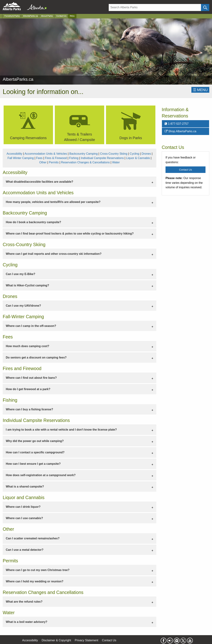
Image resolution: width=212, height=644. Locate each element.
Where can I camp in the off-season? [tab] (31, 326)
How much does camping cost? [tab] (27, 346)
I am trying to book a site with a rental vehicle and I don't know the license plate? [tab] (61, 430)
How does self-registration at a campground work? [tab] (41, 475)
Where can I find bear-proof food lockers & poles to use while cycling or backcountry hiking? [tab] (70, 234)
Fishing (74, 158)
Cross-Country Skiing (114, 154)
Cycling (134, 154)
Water (116, 162)
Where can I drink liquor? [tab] (23, 507)
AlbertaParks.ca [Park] (30, 16)
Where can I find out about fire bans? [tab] (31, 378)
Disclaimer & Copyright (56, 640)
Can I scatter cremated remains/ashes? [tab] (33, 538)
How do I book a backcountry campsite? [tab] (33, 222)
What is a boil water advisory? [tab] (26, 622)
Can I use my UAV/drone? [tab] (23, 306)
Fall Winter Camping (21, 158)
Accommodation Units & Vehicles (46, 154)
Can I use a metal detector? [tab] (25, 550)
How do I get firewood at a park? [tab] (28, 389)
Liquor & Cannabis (138, 158)
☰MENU (200, 90)
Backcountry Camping (83, 154)
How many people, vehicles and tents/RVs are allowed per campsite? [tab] (53, 202)
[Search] (155, 7)
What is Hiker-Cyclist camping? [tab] (27, 285)
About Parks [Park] (47, 16)
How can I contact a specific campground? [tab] (35, 452)
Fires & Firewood (56, 158)
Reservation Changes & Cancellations (85, 162)
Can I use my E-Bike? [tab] (21, 274)
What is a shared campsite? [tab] (25, 487)
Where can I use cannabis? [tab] (24, 518)
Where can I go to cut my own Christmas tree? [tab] (38, 570)
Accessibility (14, 154)
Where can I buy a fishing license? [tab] (29, 409)
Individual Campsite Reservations (102, 158)
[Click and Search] (205, 7)
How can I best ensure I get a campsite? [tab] (33, 464)
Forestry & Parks (12, 16)
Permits (54, 162)
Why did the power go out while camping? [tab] (35, 441)
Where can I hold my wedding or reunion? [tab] (35, 581)
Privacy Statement (86, 640)
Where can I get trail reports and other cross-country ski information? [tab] (54, 254)
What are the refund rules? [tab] (24, 602)
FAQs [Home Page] (72, 16)
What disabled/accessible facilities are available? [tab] (40, 182)
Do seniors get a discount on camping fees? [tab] (36, 358)
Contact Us (61, 16)
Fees (39, 158)
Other (43, 162)
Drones (146, 154)
